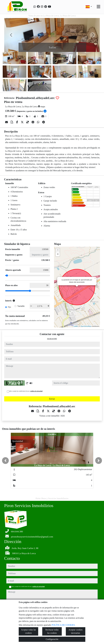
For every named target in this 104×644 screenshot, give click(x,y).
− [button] (58, 254)
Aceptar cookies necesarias (76, 631)
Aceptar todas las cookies (28, 631)
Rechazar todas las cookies (52, 631)
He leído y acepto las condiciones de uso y (25, 391)
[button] (5, 461)
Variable (21, 306)
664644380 (52, 339)
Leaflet (76, 326)
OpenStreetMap (86, 326)
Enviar (52, 399)
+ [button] (58, 250)
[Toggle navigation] (98, 7)
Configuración (52, 639)
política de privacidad (36, 391)
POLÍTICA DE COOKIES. (63, 625)
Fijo (9, 307)
